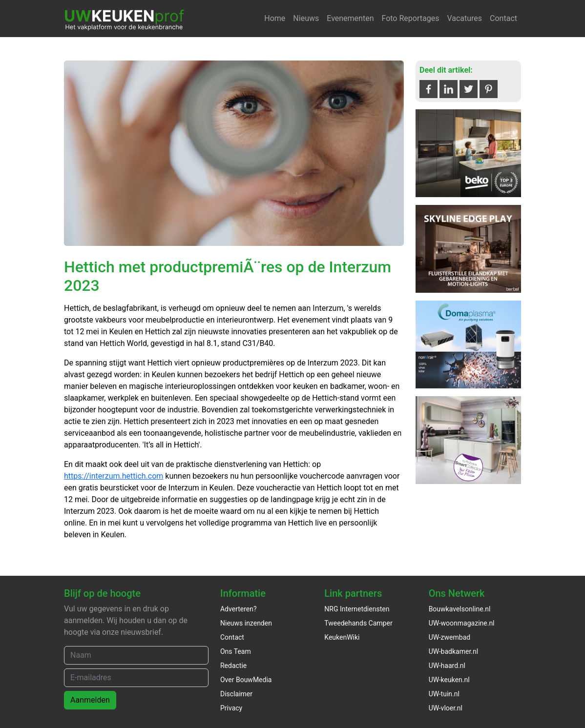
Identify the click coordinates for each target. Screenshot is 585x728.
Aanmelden (90, 700)
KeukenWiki (342, 637)
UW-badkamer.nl (453, 651)
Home (275, 18)
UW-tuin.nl (444, 694)
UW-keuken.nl (449, 680)
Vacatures (464, 18)
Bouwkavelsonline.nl (460, 609)
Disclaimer (236, 694)
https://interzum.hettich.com (114, 476)
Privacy (231, 708)
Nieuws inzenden (246, 623)
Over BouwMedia (246, 680)
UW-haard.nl (447, 666)
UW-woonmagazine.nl (462, 623)
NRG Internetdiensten (357, 609)
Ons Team (236, 651)
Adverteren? (239, 609)
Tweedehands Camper (358, 623)
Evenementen (350, 18)
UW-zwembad (450, 637)
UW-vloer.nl (446, 708)
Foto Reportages (410, 18)
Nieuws (306, 18)
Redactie (233, 666)
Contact (503, 18)
